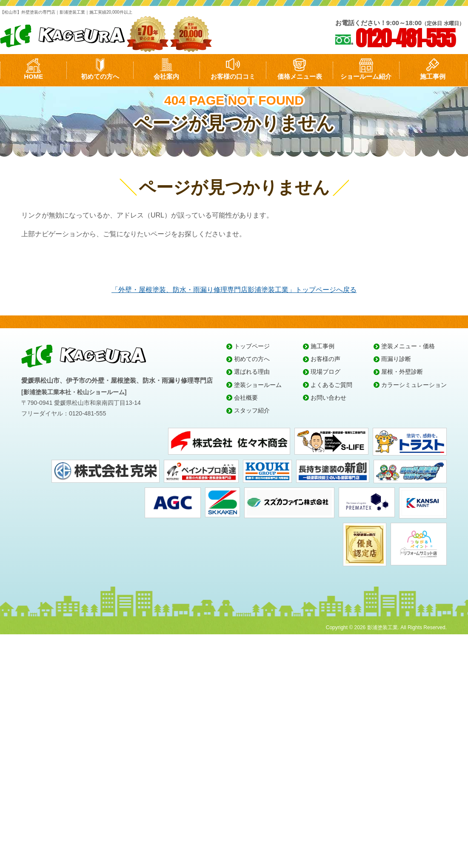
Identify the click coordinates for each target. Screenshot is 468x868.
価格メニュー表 (300, 76)
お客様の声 (325, 359)
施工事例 (433, 76)
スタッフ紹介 (252, 410)
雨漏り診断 (396, 359)
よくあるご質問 (331, 385)
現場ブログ (325, 372)
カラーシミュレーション (414, 385)
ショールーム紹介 (366, 76)
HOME (33, 76)
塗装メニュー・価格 (408, 346)
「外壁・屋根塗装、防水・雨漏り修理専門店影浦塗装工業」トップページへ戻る (234, 290)
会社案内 (166, 76)
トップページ (252, 346)
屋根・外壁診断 (402, 372)
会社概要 (246, 398)
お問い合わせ (328, 398)
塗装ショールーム (258, 385)
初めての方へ (100, 76)
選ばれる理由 (252, 372)
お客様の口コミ (233, 76)
